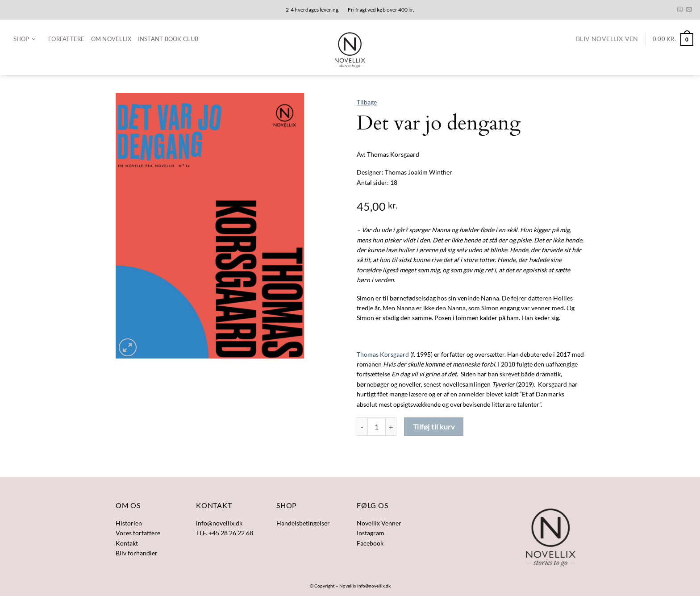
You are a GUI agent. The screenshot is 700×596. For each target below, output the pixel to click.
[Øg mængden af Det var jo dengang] (391, 427)
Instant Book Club (168, 39)
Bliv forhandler (137, 553)
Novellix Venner (379, 523)
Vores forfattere (138, 533)
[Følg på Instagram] (680, 10)
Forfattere (67, 39)
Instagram (371, 533)
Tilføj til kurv (434, 427)
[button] (24, 39)
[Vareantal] (377, 427)
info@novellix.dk (374, 586)
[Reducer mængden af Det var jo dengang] (362, 427)
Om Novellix (111, 39)
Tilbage (367, 102)
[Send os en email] (689, 10)
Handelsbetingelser (303, 523)
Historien (129, 523)
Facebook (370, 543)
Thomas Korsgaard (383, 354)
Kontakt (127, 543)
